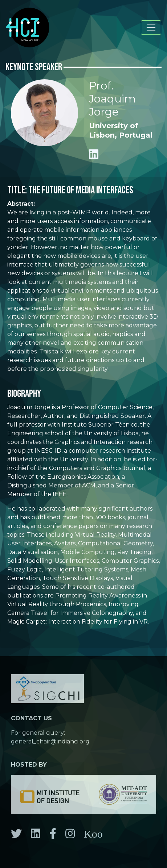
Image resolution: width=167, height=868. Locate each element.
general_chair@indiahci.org (50, 741)
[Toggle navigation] (151, 28)
